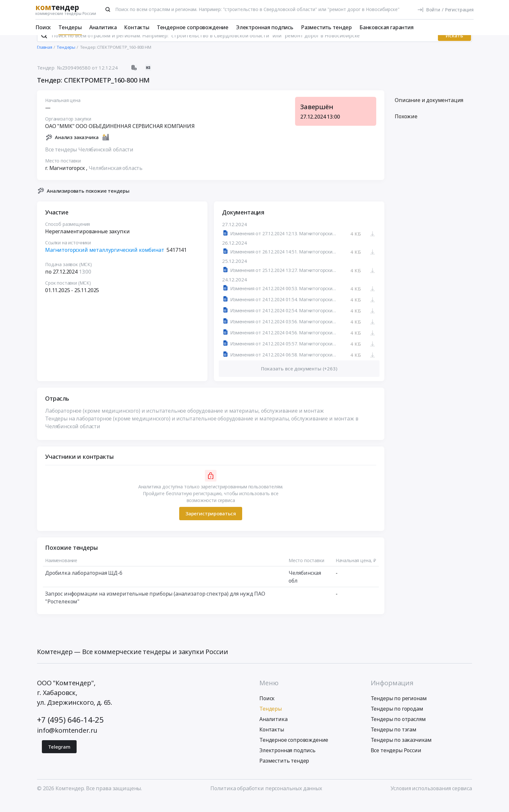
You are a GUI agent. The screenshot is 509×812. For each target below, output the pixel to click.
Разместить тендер (326, 27)
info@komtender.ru (67, 742)
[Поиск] (108, 9)
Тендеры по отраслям (398, 731)
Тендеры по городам (397, 720)
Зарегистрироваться (211, 525)
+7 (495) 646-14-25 (70, 731)
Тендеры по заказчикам (401, 752)
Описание (429, 112)
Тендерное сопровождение (193, 27)
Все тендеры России (396, 762)
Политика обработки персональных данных (266, 800)
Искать (454, 47)
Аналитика (103, 27)
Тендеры (70, 27)
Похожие (406, 128)
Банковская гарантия (386, 27)
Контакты (137, 27)
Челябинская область (116, 180)
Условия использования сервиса (431, 800)
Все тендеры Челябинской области (89, 161)
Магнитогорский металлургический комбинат (105, 262)
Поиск (43, 27)
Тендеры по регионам (399, 710)
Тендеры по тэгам (394, 741)
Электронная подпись (265, 27)
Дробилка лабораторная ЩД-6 (84, 585)
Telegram (59, 758)
